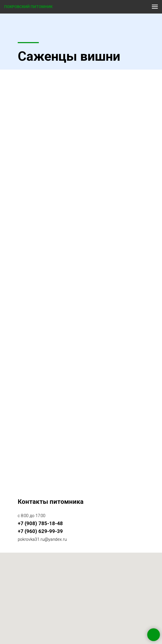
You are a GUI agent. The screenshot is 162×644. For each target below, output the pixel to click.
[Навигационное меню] (155, 7)
